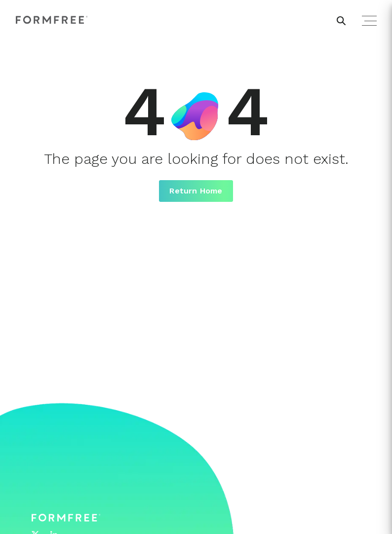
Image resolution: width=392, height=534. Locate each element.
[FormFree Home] (52, 20)
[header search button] (341, 21)
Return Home (196, 191)
